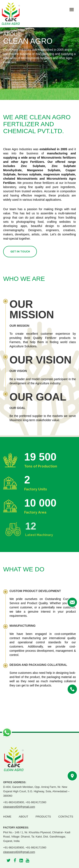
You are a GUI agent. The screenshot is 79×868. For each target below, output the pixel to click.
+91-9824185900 (14, 802)
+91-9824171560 (36, 802)
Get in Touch (20, 252)
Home (7, 817)
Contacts (66, 817)
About (23, 817)
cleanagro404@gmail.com (19, 807)
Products (43, 817)
